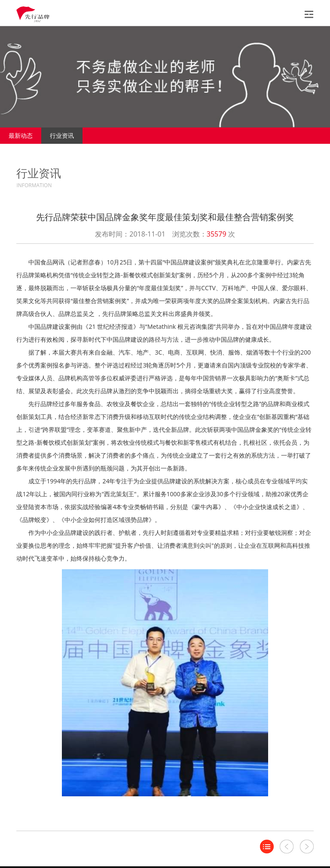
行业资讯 (62, 135)
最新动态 (21, 135)
